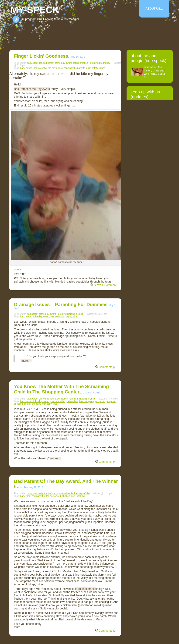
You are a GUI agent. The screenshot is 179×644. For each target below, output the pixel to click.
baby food (25, 496)
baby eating (26, 68)
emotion (84, 63)
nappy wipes (72, 317)
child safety (92, 68)
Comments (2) (108, 367)
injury (102, 68)
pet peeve (100, 401)
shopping (112, 401)
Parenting (94, 63)
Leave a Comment (105, 285)
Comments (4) (108, 462)
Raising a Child (75, 314)
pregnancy (105, 63)
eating (76, 63)
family (70, 494)
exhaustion (62, 399)
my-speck (35, 10)
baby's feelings (35, 63)
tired (55, 404)
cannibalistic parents (74, 68)
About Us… (154, 9)
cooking (81, 496)
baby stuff (32, 494)
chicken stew (69, 496)
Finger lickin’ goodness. (42, 56)
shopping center (22, 404)
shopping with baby (42, 404)
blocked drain (57, 317)
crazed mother (58, 401)
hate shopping (87, 401)
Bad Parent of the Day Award (32, 89)
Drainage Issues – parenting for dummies (61, 304)
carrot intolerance (85, 589)
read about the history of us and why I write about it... (155, 72)
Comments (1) (108, 631)
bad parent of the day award (57, 63)
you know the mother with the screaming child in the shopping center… (61, 389)
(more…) (26, 361)
